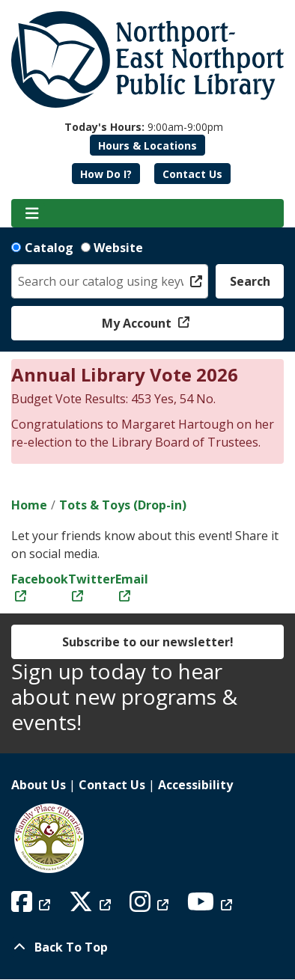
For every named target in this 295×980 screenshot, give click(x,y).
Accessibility (195, 785)
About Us (39, 785)
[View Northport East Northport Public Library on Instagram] (151, 906)
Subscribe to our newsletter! (148, 642)
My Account (138, 323)
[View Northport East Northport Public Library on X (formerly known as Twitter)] (92, 906)
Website (118, 248)
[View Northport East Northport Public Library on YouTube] (212, 906)
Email (132, 579)
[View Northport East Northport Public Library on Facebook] (33, 906)
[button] (144, 127)
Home (29, 505)
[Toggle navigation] (32, 213)
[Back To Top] (147, 947)
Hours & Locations (147, 146)
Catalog (49, 248)
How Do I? (106, 174)
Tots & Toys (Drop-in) (123, 505)
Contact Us (192, 174)
